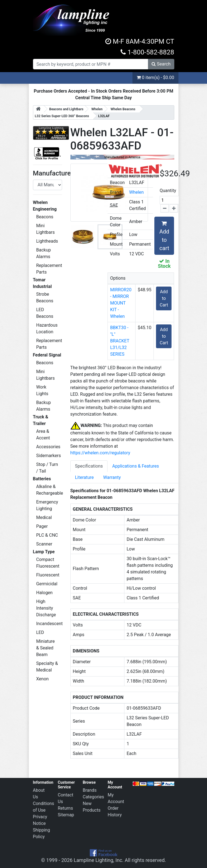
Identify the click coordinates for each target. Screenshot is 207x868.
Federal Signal (47, 355)
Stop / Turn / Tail (47, 468)
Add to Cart (164, 298)
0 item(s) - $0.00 (155, 78)
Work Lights (42, 390)
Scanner (44, 544)
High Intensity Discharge (46, 608)
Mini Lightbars (46, 229)
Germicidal (47, 584)
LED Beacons (45, 313)
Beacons (45, 217)
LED (40, 632)
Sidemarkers (49, 456)
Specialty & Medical (47, 667)
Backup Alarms (44, 253)
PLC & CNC (47, 535)
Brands (90, 790)
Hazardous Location (47, 328)
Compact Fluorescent (48, 563)
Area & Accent (43, 435)
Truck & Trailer (41, 420)
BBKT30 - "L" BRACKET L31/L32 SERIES (120, 341)
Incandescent (49, 624)
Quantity (168, 191)
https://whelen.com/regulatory (100, 453)
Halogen (44, 593)
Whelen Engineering (45, 206)
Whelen (136, 192)
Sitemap (66, 815)
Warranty (112, 477)
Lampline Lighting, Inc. (99, 860)
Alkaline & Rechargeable (49, 490)
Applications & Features (136, 466)
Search (161, 64)
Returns (66, 808)
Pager (42, 526)
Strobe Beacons (45, 297)
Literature (85, 477)
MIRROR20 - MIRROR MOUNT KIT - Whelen (121, 303)
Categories (94, 797)
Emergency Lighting (47, 505)
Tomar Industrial (42, 283)
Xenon (43, 679)
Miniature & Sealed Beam (46, 648)
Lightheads (47, 241)
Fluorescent (48, 575)
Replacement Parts (49, 269)
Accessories (48, 447)
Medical (44, 517)
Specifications (89, 466)
